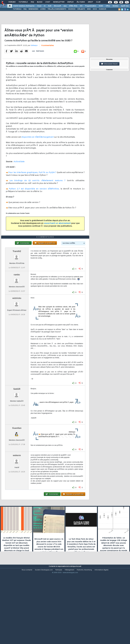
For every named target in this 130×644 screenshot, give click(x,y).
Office (108, 6)
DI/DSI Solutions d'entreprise (24, 6)
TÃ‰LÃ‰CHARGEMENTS (57, 9)
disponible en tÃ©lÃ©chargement (38, 148)
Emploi (70, 2)
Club (98, 2)
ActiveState (19, 172)
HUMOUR (102, 9)
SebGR (17, 420)
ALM (50, 6)
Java (65, 6)
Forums (12, 2)
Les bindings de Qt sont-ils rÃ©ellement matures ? (37, 191)
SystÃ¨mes (125, 6)
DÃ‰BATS (81, 9)
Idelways (34, 56)
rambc (17, 306)
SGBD (101, 6)
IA (45, 6)
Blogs (40, 2)
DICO (95, 9)
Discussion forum (109, 64)
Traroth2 (17, 282)
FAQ (32, 2)
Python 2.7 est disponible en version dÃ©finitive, (34, 199)
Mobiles (115, 6)
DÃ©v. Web (73, 6)
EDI (81, 6)
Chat (48, 2)
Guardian (17, 459)
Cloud (39, 6)
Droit (90, 2)
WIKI (89, 9)
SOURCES (72, 9)
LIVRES (43, 9)
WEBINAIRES (33, 9)
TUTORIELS (17, 9)
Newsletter (59, 2)
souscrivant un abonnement (57, 234)
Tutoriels (23, 2)
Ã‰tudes (81, 2)
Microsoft (57, 6)
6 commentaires (48, 56)
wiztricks (17, 329)
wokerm (17, 486)
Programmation (91, 6)
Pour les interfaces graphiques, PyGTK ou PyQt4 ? (32, 183)
